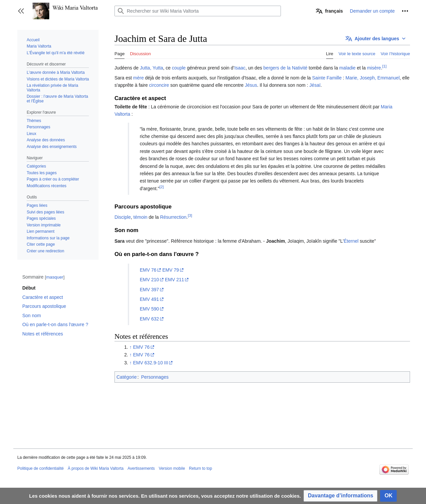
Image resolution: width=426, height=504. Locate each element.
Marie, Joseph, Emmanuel (373, 78)
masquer (55, 277)
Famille (334, 78)
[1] (385, 66)
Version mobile (172, 468)
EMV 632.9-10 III (151, 363)
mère (138, 78)
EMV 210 (149, 280)
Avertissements (141, 468)
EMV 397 (149, 290)
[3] (190, 216)
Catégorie (127, 377)
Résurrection (173, 217)
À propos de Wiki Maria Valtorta (96, 468)
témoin (140, 217)
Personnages (155, 377)
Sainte (319, 78)
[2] (162, 187)
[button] (21, 11)
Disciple (123, 217)
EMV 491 (149, 299)
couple (179, 68)
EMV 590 (149, 309)
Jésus (251, 85)
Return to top (201, 468)
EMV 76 (148, 270)
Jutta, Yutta (151, 68)
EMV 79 (171, 270)
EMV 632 (149, 319)
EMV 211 (174, 280)
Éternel (351, 241)
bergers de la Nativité (285, 68)
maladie (347, 68)
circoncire (159, 85)
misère (374, 68)
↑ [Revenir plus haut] (131, 347)
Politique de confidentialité (40, 468)
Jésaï (315, 85)
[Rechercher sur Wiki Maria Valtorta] (198, 11)
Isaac (240, 68)
